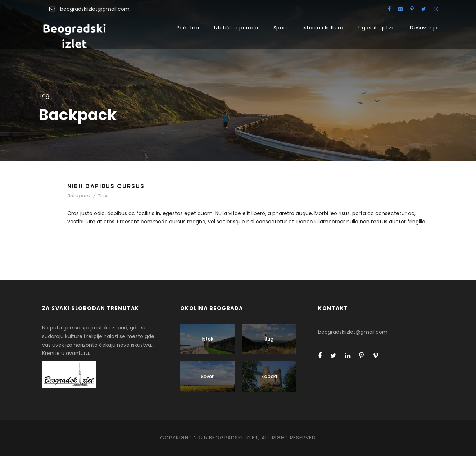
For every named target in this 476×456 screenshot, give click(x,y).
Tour (103, 196)
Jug (269, 339)
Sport (281, 28)
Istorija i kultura (323, 28)
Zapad (269, 376)
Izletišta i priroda (236, 28)
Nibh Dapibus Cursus (106, 186)
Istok (207, 339)
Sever (207, 376)
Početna (188, 28)
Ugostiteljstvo (377, 28)
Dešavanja (424, 28)
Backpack (79, 196)
